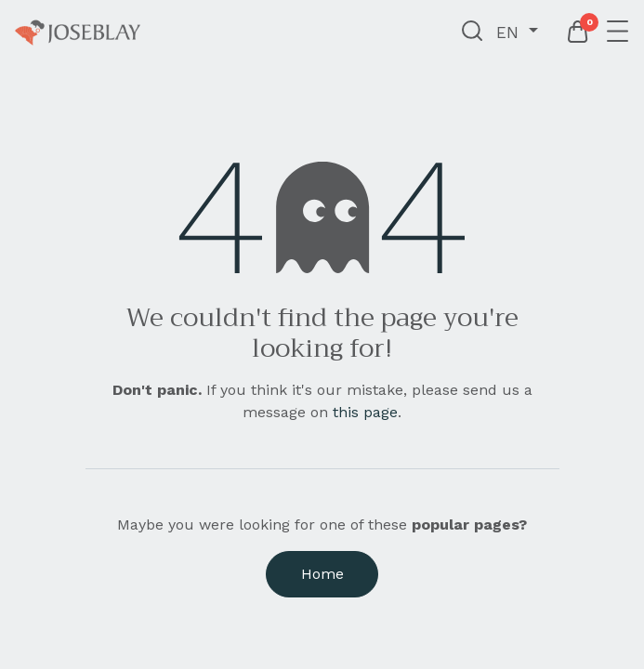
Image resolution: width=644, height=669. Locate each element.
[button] (473, 33)
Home (322, 574)
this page (365, 412)
